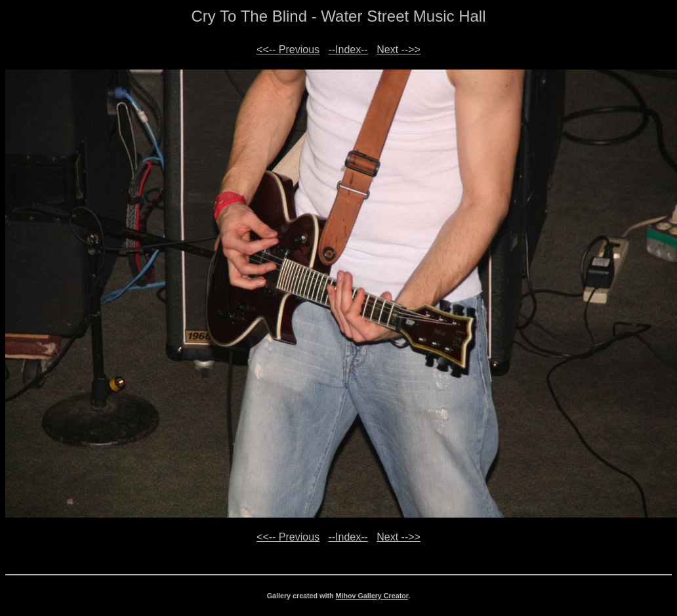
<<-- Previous (288, 50)
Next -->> (399, 50)
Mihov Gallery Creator (372, 596)
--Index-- (348, 50)
